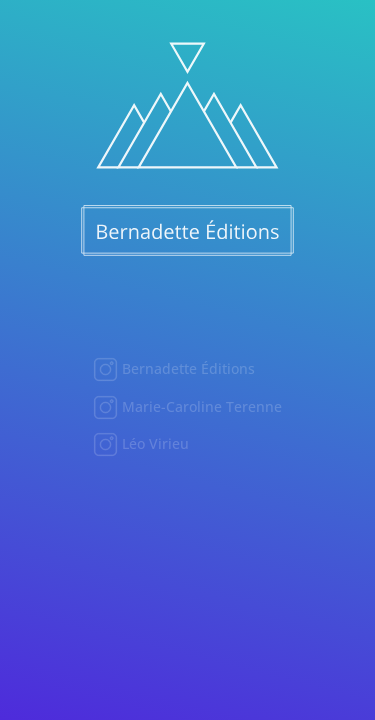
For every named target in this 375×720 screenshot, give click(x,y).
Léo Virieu (153, 443)
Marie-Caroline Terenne (200, 406)
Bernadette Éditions (186, 368)
